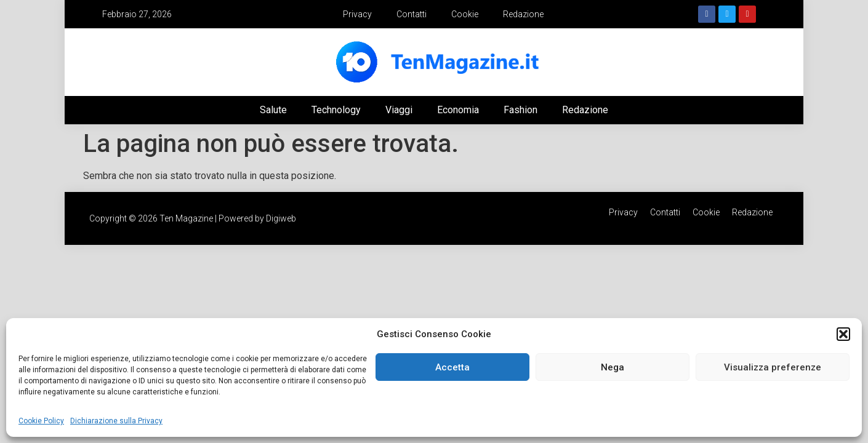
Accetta (452, 367)
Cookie (465, 14)
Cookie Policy (41, 421)
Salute (273, 110)
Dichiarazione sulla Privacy (116, 421)
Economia (458, 110)
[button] (843, 334)
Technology (336, 110)
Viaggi (399, 110)
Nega (613, 367)
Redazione (523, 14)
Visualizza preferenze (773, 367)
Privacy (357, 14)
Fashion (520, 110)
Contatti (412, 14)
